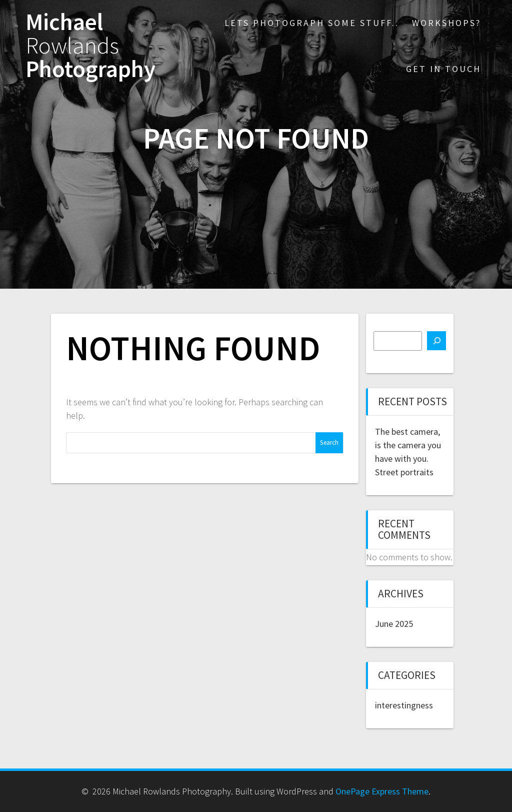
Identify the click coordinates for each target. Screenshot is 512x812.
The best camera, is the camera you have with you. (408, 445)
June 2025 (394, 624)
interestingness (404, 705)
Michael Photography (90, 46)
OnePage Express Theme (382, 791)
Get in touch (443, 69)
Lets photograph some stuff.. (312, 23)
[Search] (436, 341)
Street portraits (404, 472)
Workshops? (446, 23)
